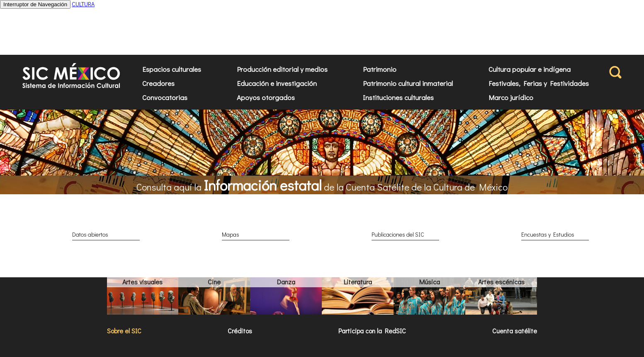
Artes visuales (142, 282)
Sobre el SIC (124, 331)
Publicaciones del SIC (398, 234)
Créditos (240, 331)
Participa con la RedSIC (372, 331)
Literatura (358, 282)
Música (430, 282)
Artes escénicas (501, 282)
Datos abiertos (90, 234)
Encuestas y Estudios (548, 234)
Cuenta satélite (515, 331)
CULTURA (83, 4)
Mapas (231, 234)
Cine (214, 282)
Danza (286, 282)
